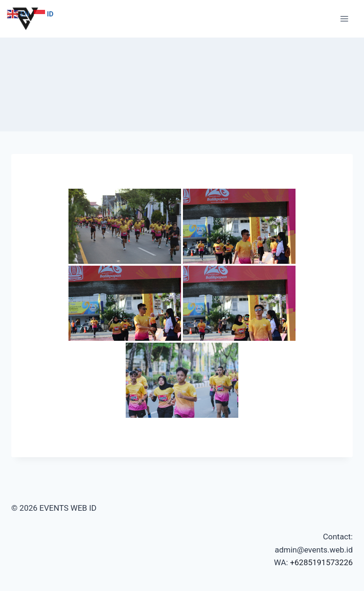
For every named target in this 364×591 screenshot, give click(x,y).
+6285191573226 (321, 562)
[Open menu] (344, 19)
